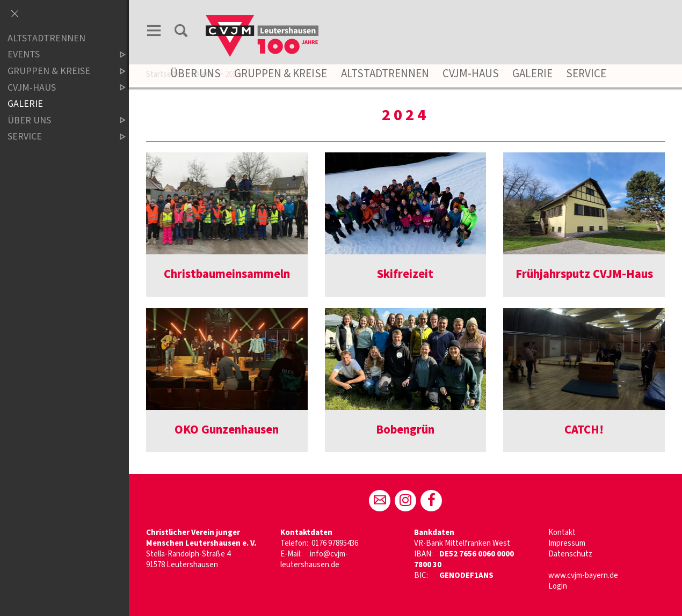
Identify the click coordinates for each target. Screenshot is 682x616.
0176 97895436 (335, 543)
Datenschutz (570, 554)
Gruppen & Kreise (281, 74)
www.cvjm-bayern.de (583, 575)
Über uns (195, 74)
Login (558, 586)
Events (57, 55)
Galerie (532, 74)
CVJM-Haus (471, 74)
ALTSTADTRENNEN (46, 38)
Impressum (567, 543)
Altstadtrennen (385, 74)
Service (586, 74)
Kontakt (562, 533)
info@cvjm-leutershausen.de (314, 559)
